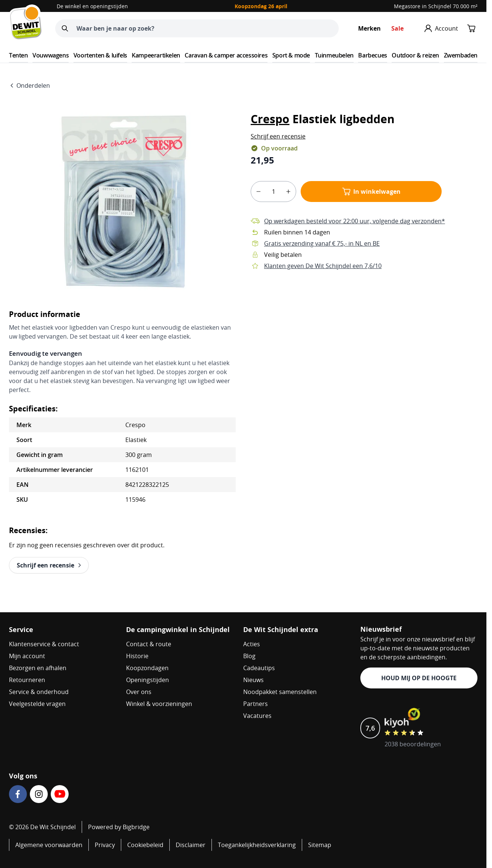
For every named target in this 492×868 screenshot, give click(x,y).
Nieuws (253, 680)
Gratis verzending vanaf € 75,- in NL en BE (322, 243)
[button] (278, 136)
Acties (252, 644)
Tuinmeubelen (334, 55)
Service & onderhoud (39, 692)
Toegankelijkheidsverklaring (257, 845)
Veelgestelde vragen (37, 704)
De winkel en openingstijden (92, 6)
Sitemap (320, 845)
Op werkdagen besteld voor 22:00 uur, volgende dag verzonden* (355, 221)
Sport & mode (291, 55)
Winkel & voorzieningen (159, 704)
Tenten (18, 55)
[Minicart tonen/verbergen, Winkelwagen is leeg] (471, 28)
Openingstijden (148, 680)
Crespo (270, 119)
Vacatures (257, 716)
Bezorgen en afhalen (38, 668)
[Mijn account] (441, 28)
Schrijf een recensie (278, 136)
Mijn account (27, 656)
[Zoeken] (65, 28)
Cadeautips (259, 668)
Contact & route (149, 644)
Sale (397, 28)
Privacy (105, 845)
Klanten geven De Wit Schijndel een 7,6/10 (323, 266)
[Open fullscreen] (122, 202)
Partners (256, 704)
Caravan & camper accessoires (226, 55)
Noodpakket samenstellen (280, 692)
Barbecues (372, 55)
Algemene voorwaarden (49, 845)
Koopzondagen (147, 668)
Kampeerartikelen (156, 55)
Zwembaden (461, 55)
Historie (137, 656)
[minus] (258, 192)
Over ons (139, 692)
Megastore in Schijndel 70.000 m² (436, 6)
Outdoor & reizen (415, 55)
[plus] (288, 192)
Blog (249, 656)
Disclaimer (191, 845)
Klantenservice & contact (44, 644)
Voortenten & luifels (100, 55)
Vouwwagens (51, 55)
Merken (369, 28)
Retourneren (27, 680)
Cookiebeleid (145, 845)
